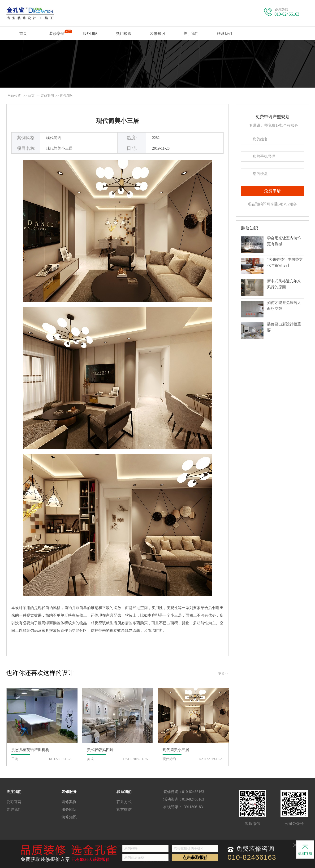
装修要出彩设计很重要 (284, 327)
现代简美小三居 (117, 121)
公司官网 (14, 802)
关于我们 (191, 36)
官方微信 (124, 809)
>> (25, 96)
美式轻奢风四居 (100, 750)
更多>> (223, 674)
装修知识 (157, 33)
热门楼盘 (124, 33)
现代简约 (67, 96)
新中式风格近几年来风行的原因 (284, 284)
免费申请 (272, 191)
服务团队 (90, 33)
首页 (23, 36)
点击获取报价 (195, 858)
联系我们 (224, 36)
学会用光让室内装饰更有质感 (284, 241)
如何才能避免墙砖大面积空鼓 (284, 306)
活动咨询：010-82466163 (184, 799)
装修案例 (57, 35)
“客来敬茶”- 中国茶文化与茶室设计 (285, 263)
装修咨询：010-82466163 (184, 792)
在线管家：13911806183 (183, 807)
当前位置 (14, 96)
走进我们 (14, 809)
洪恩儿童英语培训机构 (30, 750)
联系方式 (124, 802)
